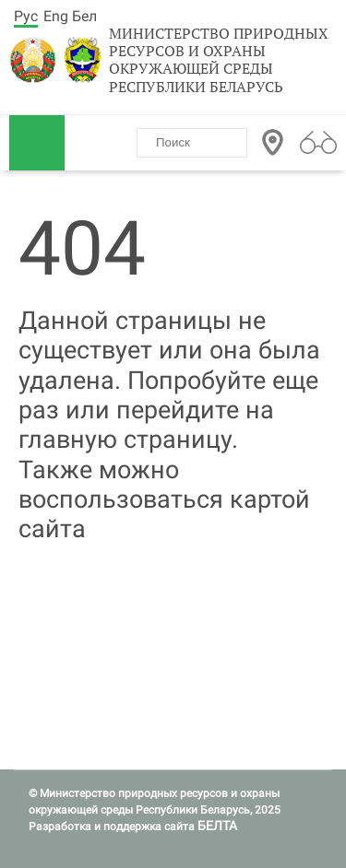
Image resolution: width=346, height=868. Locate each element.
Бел (84, 16)
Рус (26, 16)
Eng (56, 16)
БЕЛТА (217, 826)
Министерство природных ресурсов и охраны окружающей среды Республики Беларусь (219, 60)
